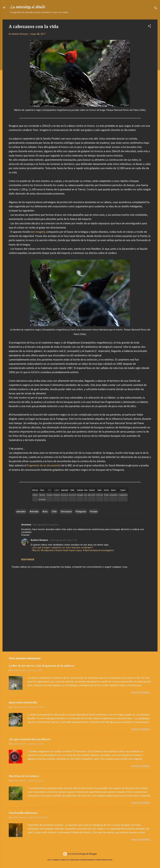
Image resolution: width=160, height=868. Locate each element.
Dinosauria (66, 512)
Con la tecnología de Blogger (80, 854)
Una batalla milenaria (23, 813)
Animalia (34, 512)
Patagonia (81, 512)
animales (21, 512)
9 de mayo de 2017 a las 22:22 (46, 525)
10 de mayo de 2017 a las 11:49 (63, 540)
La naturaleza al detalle (27, 7)
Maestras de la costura (24, 776)
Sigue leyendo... (141, 693)
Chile (54, 512)
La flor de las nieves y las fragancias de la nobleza (41, 666)
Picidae (94, 512)
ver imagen (38, 232)
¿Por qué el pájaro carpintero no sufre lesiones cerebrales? (63, 548)
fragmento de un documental (44, 466)
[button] (149, 27)
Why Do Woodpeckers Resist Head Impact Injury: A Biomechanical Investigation (73, 550)
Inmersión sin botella (23, 703)
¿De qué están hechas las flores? (30, 739)
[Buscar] (156, 8)
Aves (45, 512)
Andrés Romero (39, 540)
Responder (28, 560)
